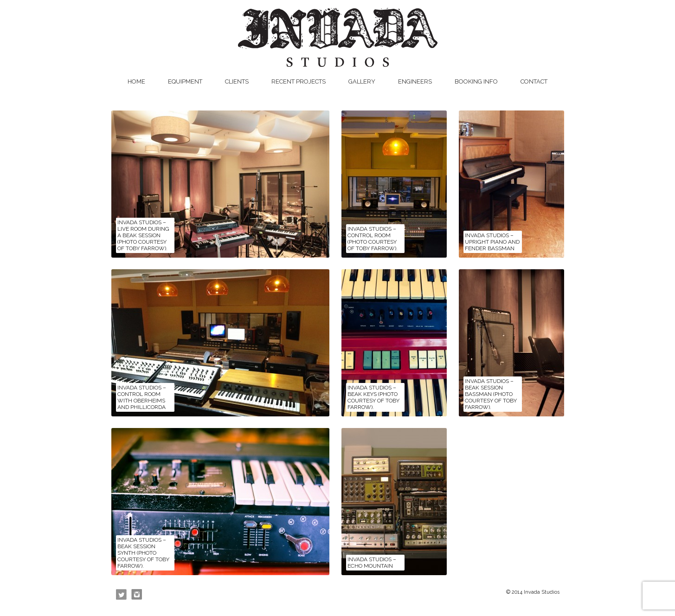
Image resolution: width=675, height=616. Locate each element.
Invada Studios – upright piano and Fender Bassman (492, 242)
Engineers (415, 81)
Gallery (362, 81)
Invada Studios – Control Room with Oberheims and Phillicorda (142, 397)
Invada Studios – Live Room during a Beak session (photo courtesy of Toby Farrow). (143, 235)
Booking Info (476, 81)
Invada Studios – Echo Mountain (372, 563)
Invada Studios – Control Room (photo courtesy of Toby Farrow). (373, 239)
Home (136, 81)
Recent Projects (299, 81)
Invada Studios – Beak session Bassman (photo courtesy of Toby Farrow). (491, 394)
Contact (534, 81)
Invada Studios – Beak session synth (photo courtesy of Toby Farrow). (143, 553)
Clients (237, 81)
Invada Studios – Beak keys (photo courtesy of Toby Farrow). (373, 397)
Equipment (185, 81)
